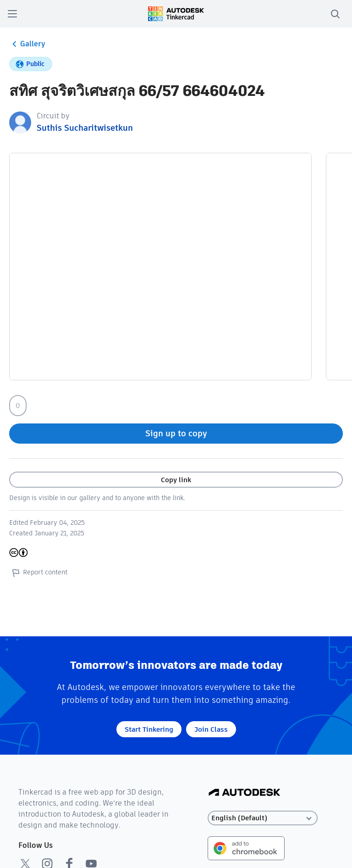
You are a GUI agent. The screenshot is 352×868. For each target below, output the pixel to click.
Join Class (211, 729)
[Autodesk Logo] (245, 793)
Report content (38, 573)
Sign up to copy (176, 433)
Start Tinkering (149, 729)
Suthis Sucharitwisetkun (85, 128)
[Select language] (263, 818)
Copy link (176, 480)
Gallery (27, 44)
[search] (335, 14)
